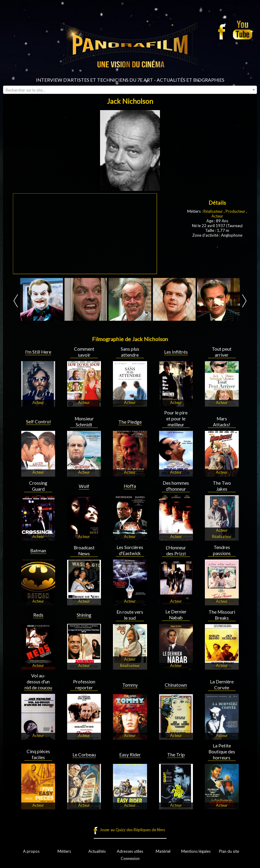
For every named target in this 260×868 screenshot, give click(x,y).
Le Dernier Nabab (176, 615)
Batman (38, 551)
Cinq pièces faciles (38, 754)
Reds (38, 615)
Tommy (130, 685)
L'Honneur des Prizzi (176, 551)
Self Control (38, 422)
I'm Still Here (38, 352)
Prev (16, 301)
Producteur (235, 211)
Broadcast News (84, 551)
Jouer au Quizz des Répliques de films (132, 830)
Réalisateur (213, 211)
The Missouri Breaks (222, 615)
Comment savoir (84, 352)
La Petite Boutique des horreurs (222, 752)
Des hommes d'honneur (176, 486)
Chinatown (176, 685)
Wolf (84, 486)
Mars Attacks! (222, 422)
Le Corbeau (84, 755)
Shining (84, 615)
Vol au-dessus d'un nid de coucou (38, 682)
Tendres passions (222, 550)
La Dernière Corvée (222, 685)
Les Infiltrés (176, 352)
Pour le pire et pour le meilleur (176, 419)
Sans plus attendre (130, 352)
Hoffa (130, 486)
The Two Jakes (222, 486)
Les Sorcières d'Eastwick (130, 550)
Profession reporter (84, 685)
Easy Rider (130, 755)
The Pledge (130, 422)
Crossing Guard (38, 486)
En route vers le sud (130, 615)
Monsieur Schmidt (84, 422)
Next (244, 301)
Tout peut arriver (222, 352)
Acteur (217, 216)
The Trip (176, 755)
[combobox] (130, 90)
